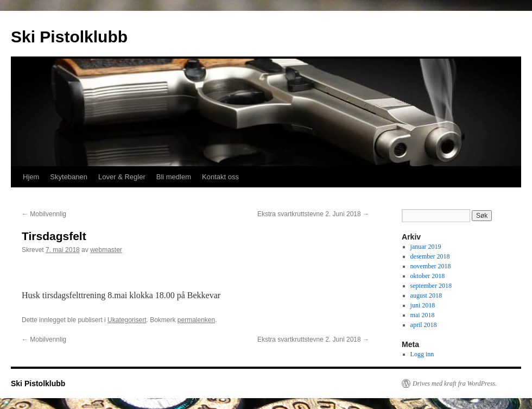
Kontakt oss (220, 177)
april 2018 (424, 325)
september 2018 (431, 286)
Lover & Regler (122, 177)
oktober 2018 (428, 276)
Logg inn (422, 354)
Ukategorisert (127, 320)
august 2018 (426, 295)
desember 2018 (430, 256)
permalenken (196, 320)
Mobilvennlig (44, 214)
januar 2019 (426, 247)
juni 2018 (423, 305)
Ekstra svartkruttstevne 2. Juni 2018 (313, 214)
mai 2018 (423, 315)
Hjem (31, 177)
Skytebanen (69, 177)
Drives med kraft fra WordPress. (455, 383)
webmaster (106, 250)
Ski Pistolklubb (69, 37)
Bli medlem (174, 177)
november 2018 (431, 266)
